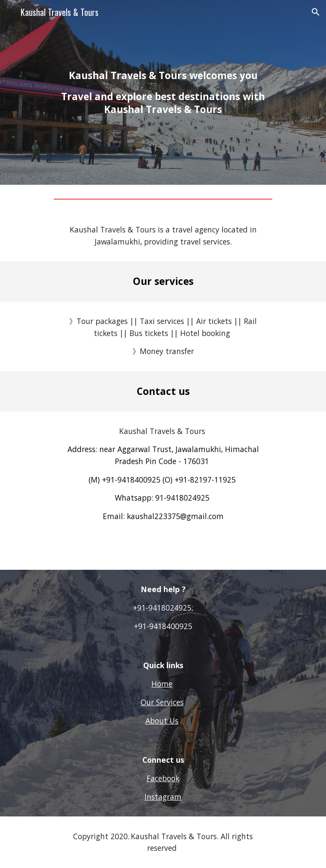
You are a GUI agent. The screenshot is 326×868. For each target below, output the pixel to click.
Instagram (163, 797)
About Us (162, 721)
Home (162, 684)
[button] (10, 12)
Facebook (163, 778)
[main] (163, 92)
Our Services (162, 702)
